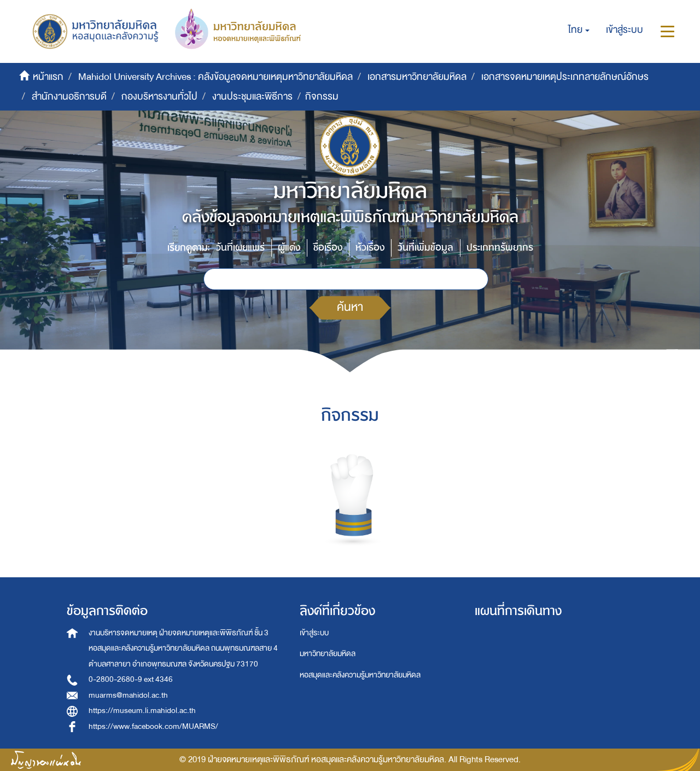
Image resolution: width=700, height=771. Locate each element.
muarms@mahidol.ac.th (128, 695)
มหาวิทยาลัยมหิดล (328, 654)
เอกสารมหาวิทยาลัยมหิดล (417, 77)
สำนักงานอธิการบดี (69, 97)
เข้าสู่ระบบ (314, 633)
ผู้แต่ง (289, 248)
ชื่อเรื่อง (328, 248)
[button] (579, 30)
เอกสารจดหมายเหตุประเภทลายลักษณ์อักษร (565, 77)
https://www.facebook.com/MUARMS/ (153, 726)
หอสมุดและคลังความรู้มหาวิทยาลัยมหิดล (360, 675)
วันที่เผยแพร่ (240, 248)
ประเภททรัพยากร (500, 248)
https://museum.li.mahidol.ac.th (142, 711)
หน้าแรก (48, 77)
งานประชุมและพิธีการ (252, 97)
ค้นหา (350, 307)
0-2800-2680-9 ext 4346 (131, 679)
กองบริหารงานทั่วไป (159, 97)
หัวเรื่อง (370, 248)
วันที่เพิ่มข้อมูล (425, 248)
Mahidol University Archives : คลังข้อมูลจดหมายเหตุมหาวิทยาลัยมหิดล (215, 77)
